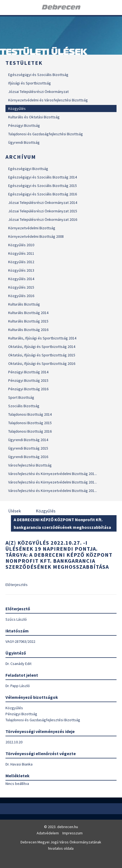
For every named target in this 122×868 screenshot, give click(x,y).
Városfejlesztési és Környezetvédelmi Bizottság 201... (53, 474)
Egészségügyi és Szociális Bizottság (38, 75)
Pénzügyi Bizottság (24, 125)
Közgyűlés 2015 (21, 287)
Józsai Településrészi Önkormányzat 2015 (43, 211)
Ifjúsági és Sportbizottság (30, 83)
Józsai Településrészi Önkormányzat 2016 (43, 219)
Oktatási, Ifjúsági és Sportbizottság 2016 (42, 363)
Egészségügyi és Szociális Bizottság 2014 (43, 177)
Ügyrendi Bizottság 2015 (28, 448)
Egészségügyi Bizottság (28, 169)
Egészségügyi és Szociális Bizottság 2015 (43, 186)
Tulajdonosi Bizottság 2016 (30, 431)
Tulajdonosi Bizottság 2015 (30, 423)
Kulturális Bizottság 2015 (28, 321)
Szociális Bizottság (24, 406)
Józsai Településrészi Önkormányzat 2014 (43, 203)
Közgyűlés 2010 (21, 245)
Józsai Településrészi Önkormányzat (38, 92)
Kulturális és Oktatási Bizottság (34, 117)
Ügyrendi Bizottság (24, 142)
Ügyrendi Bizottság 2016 (28, 457)
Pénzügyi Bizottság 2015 (28, 380)
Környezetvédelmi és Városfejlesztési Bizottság (48, 100)
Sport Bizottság (21, 397)
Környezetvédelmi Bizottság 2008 (36, 236)
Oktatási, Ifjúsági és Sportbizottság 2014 (42, 347)
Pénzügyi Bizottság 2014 (28, 372)
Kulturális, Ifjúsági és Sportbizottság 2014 (42, 338)
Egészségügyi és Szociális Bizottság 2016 (43, 194)
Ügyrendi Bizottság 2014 (28, 440)
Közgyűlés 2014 (21, 279)
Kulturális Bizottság (24, 304)
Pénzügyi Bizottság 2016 (28, 389)
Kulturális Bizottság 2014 (28, 313)
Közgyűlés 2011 (21, 253)
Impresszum (72, 833)
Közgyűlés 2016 (21, 296)
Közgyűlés (17, 108)
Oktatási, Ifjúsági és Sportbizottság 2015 (42, 355)
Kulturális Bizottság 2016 (28, 330)
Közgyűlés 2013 (21, 270)
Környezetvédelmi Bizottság (32, 228)
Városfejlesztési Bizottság (30, 465)
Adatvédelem (48, 833)
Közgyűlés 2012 (21, 262)
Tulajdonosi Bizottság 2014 (30, 414)
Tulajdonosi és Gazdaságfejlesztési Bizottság (46, 134)
